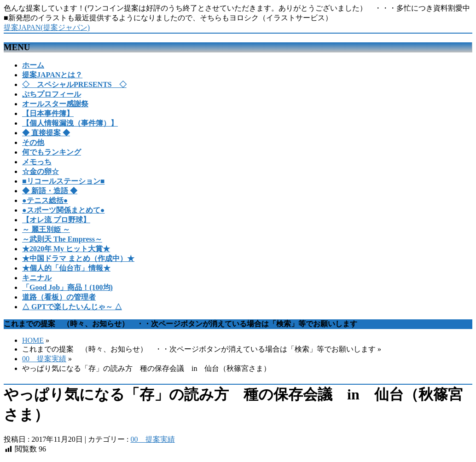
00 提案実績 (44, 359)
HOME (33, 340)
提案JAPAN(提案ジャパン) (47, 27)
